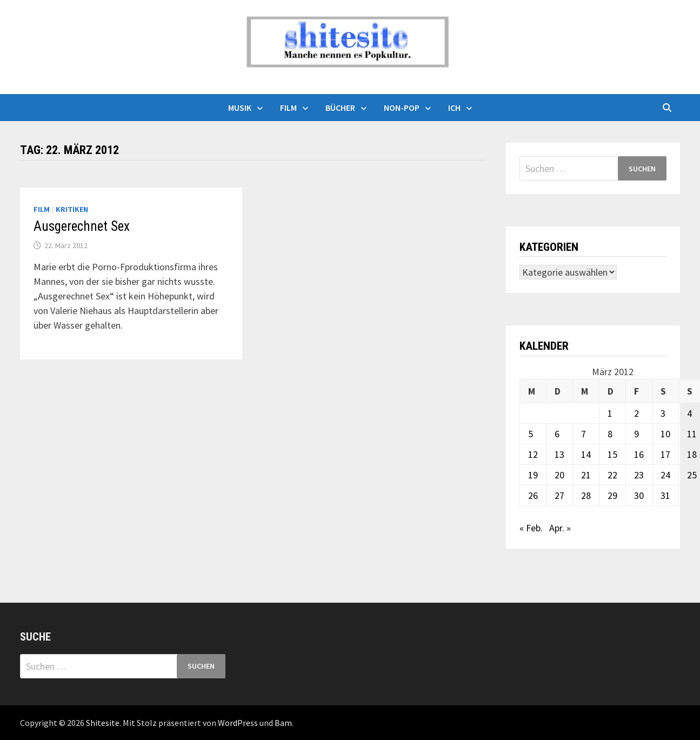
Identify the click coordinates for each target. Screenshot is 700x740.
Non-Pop (402, 108)
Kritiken (72, 209)
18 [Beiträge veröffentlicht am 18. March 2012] (692, 454)
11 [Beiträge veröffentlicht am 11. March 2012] (692, 434)
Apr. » (560, 528)
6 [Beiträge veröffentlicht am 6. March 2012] (557, 434)
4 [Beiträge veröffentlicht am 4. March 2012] (689, 413)
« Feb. (531, 528)
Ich (454, 108)
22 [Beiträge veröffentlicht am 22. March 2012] (612, 475)
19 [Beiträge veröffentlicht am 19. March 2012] (533, 475)
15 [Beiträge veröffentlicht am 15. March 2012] (612, 454)
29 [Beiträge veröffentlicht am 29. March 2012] (612, 495)
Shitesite (103, 723)
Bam (283, 723)
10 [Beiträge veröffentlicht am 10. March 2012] (665, 434)
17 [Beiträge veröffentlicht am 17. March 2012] (665, 454)
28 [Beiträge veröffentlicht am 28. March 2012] (586, 495)
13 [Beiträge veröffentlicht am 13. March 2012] (559, 454)
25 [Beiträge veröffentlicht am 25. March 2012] (692, 475)
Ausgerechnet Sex (82, 226)
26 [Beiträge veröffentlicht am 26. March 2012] (533, 495)
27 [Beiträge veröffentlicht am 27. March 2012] (559, 495)
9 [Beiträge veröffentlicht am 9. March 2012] (636, 434)
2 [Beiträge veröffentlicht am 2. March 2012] (636, 413)
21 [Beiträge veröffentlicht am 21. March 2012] (586, 475)
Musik (240, 108)
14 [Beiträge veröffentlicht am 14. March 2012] (586, 454)
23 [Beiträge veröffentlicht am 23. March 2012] (639, 475)
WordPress (238, 723)
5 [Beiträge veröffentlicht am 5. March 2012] (531, 434)
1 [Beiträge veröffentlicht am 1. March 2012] (610, 413)
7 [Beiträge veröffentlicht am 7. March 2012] (584, 434)
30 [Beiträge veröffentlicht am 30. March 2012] (639, 495)
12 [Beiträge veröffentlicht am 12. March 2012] (533, 454)
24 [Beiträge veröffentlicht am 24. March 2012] (665, 475)
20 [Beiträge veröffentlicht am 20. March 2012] (559, 475)
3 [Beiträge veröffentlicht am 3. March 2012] (663, 413)
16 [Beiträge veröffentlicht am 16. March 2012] (639, 454)
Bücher (340, 108)
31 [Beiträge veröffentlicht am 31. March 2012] (665, 495)
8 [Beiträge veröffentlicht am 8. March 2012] (610, 434)
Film (288, 108)
